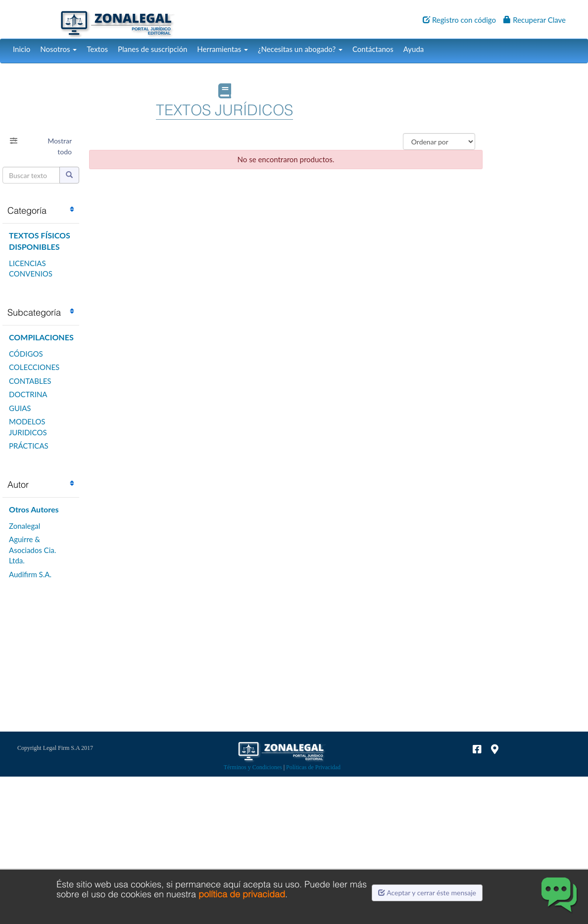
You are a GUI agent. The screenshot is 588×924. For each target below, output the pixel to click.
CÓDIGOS (26, 354)
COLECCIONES (34, 367)
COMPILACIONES (41, 337)
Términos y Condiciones (253, 767)
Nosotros (58, 49)
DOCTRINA (28, 394)
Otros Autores (34, 509)
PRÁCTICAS (29, 446)
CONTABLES (30, 381)
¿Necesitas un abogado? (300, 49)
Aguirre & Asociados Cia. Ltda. (32, 550)
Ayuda (414, 49)
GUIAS (20, 408)
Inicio (22, 49)
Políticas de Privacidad (313, 767)
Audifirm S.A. (30, 574)
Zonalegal (24, 526)
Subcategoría (34, 312)
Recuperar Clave (535, 20)
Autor (18, 485)
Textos (97, 49)
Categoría (27, 210)
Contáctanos (373, 49)
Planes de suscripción (152, 49)
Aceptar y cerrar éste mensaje (427, 893)
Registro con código (459, 20)
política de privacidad (242, 894)
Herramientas (222, 49)
